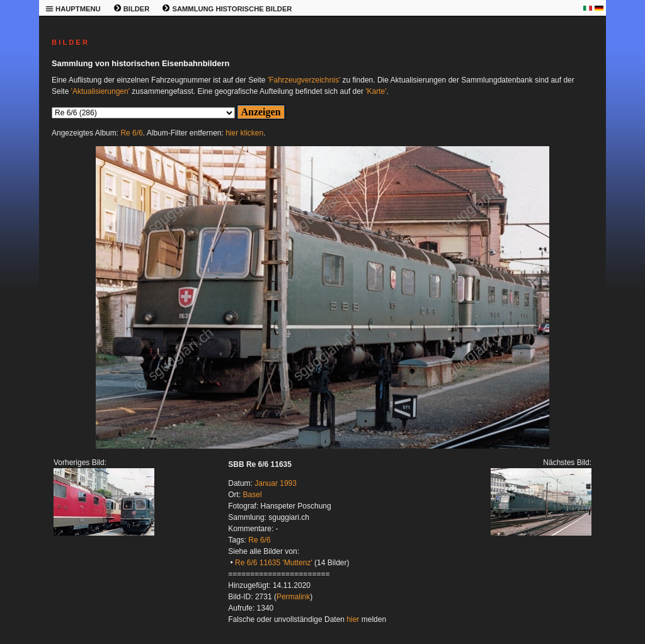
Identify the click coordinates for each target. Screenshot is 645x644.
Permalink (293, 597)
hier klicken (244, 133)
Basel (253, 495)
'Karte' (376, 91)
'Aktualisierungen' (100, 91)
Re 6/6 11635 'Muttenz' (274, 563)
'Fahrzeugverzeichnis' (304, 80)
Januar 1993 (276, 483)
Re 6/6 (131, 133)
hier (353, 619)
